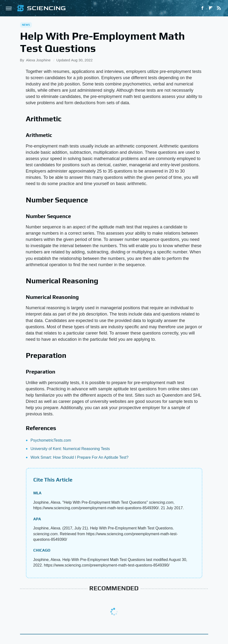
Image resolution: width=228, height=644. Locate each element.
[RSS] (219, 8)
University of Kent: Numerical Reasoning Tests (70, 449)
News (26, 25)
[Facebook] (202, 8)
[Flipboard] (211, 8)
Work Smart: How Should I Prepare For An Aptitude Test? (80, 457)
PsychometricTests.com (51, 440)
